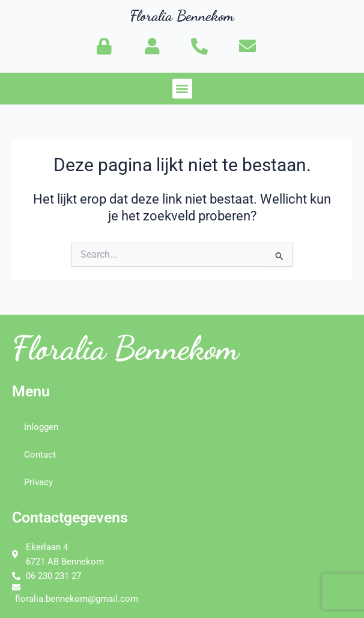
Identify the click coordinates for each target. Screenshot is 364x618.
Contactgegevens (70, 517)
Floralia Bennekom (182, 16)
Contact (40, 455)
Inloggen (41, 427)
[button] (182, 89)
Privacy (38, 482)
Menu (31, 391)
